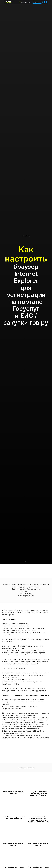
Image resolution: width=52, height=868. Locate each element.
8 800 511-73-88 (26, 2)
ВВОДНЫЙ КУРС (37, 2)
